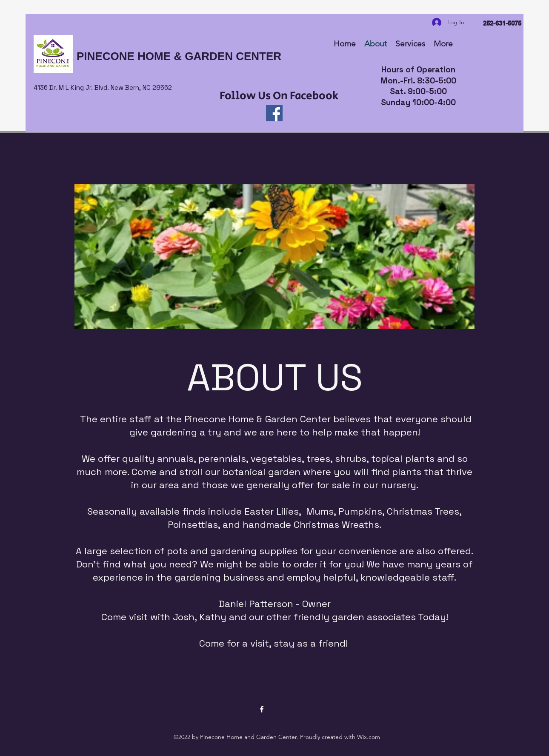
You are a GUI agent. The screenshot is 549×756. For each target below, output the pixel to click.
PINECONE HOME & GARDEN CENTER (179, 56)
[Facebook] (274, 113)
